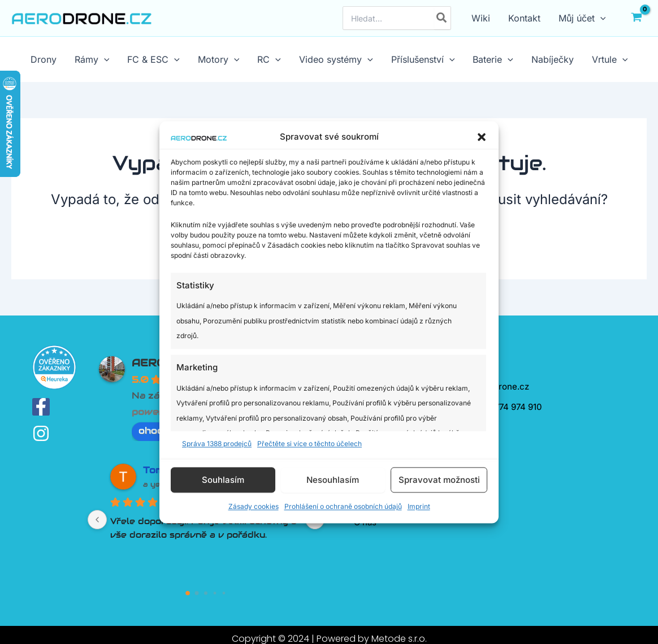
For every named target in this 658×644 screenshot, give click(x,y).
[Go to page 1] (197, 593)
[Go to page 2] (206, 593)
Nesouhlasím (333, 480)
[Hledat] (442, 18)
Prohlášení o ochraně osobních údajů (343, 507)
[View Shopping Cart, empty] (636, 18)
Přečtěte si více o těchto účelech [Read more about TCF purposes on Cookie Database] (309, 444)
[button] (482, 137)
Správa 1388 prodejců (217, 444)
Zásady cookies (254, 507)
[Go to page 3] (215, 593)
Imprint (419, 507)
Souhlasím (223, 480)
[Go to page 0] (188, 594)
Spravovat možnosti (439, 480)
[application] (600, 18)
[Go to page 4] (224, 593)
